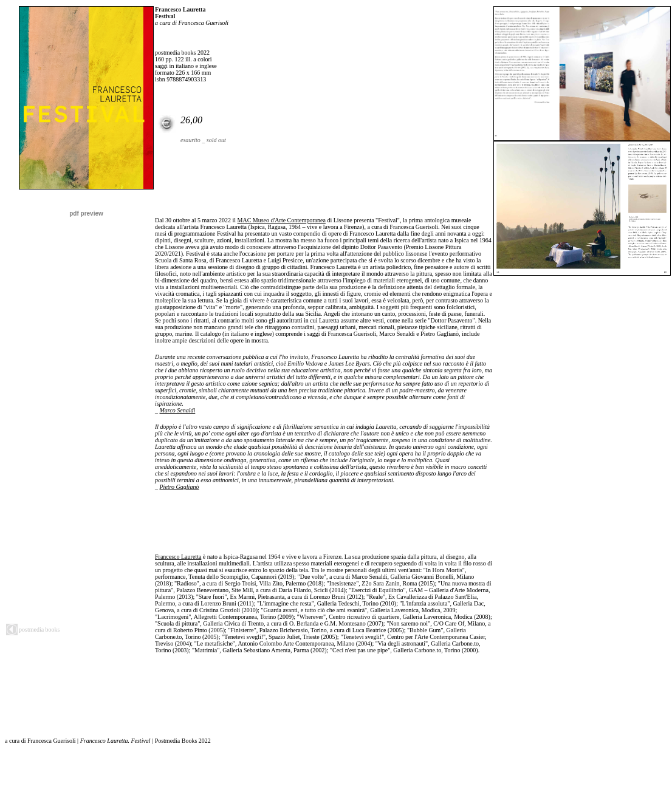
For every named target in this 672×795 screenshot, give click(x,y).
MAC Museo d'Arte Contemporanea (282, 220)
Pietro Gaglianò (180, 487)
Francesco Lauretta (178, 557)
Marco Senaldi (178, 410)
